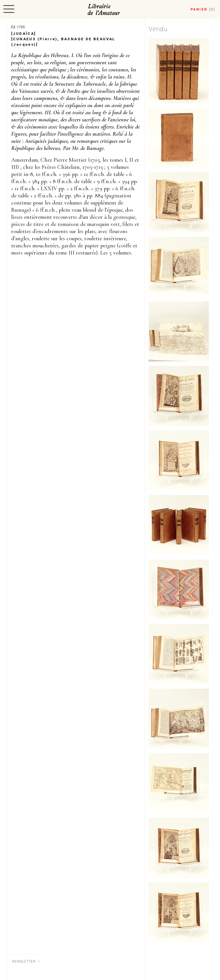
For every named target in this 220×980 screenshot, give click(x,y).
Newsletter (24, 961)
